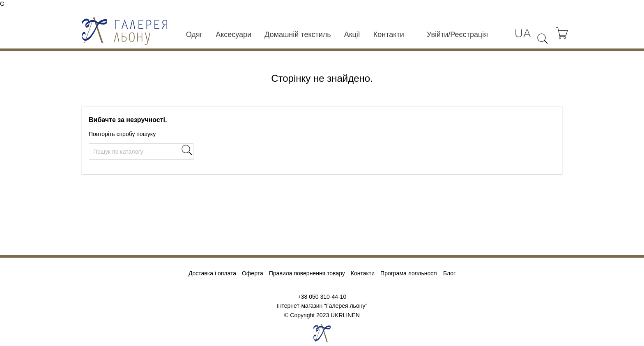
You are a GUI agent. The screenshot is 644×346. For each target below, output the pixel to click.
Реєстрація (469, 35)
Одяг (194, 35)
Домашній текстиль (298, 35)
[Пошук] (141, 152)
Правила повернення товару (307, 273)
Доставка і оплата (212, 273)
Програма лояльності (409, 273)
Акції (352, 35)
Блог (449, 273)
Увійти (437, 35)
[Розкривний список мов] (523, 33)
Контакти (389, 35)
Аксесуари (233, 35)
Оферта (253, 273)
